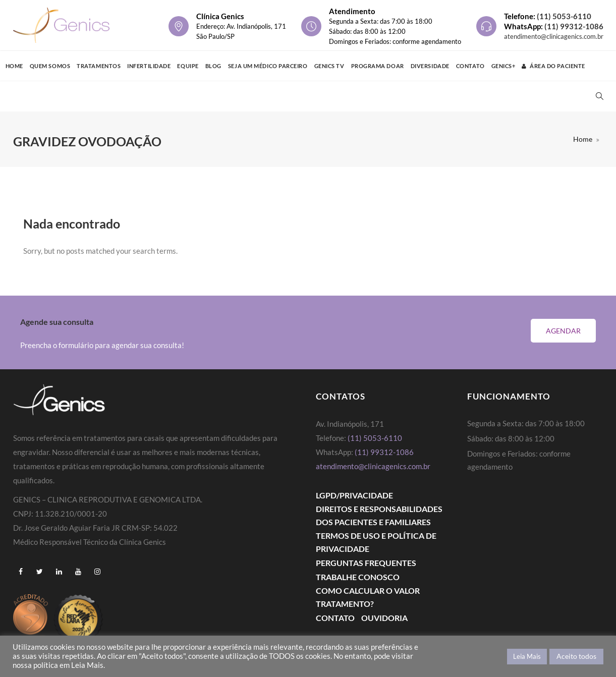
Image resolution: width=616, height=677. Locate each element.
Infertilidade (149, 66)
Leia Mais (527, 656)
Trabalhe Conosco (358, 577)
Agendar (563, 331)
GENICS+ (503, 66)
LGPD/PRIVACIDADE (354, 495)
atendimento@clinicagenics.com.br (554, 36)
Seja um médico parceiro (268, 66)
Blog (213, 66)
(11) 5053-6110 (564, 16)
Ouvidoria (384, 618)
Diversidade (430, 66)
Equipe (188, 66)
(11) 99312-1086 (574, 26)
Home (14, 66)
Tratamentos (99, 66)
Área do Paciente (553, 66)
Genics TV (329, 66)
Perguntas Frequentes (366, 563)
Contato (470, 66)
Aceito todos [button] (576, 656)
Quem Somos (50, 66)
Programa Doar (378, 66)
